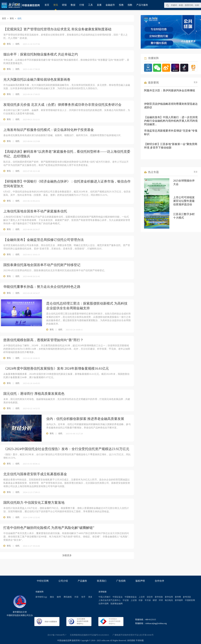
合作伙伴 (159, 581)
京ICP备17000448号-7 (57, 635)
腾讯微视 (68, 597)
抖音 (77, 597)
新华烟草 (179, 600)
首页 (47, 5)
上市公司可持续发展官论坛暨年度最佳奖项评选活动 (184, 201)
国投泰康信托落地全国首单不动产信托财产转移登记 (42, 265)
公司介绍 (63, 581)
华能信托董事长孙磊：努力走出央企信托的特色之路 (42, 287)
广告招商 (121, 581)
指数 (130, 5)
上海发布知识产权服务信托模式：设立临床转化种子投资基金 (49, 130)
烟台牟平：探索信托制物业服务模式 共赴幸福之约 (41, 54)
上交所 (142, 597)
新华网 (178, 597)
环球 (161, 600)
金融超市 (110, 5)
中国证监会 (118, 597)
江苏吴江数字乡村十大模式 (184, 216)
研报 (64, 5)
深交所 (150, 597)
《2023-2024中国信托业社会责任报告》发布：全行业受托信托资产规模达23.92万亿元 (66, 449)
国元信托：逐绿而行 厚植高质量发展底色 (34, 394)
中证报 (126, 600)
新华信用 (169, 597)
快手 (83, 597)
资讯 (56, 5)
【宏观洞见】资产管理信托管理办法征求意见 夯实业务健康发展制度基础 (57, 29)
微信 (52, 597)
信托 (17, 44)
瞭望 (155, 600)
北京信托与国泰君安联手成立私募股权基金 (35, 474)
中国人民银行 (105, 597)
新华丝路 (159, 597)
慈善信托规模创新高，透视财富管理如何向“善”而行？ (43, 340)
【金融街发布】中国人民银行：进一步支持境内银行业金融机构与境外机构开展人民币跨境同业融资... (171, 121)
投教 (121, 5)
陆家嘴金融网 (117, 604)
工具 (90, 5)
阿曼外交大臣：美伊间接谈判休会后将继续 (170, 90)
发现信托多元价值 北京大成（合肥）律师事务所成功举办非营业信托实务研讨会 (62, 105)
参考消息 (187, 597)
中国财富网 (190, 600)
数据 (73, 5)
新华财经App (41, 597)
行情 (82, 5)
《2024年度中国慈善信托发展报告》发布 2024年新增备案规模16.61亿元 (56, 368)
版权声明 (140, 581)
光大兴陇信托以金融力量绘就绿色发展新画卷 (37, 79)
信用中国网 (104, 604)
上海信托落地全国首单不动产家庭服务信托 (35, 211)
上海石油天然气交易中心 (110, 600)
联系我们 (102, 581)
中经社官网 (43, 581)
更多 (196, 82)
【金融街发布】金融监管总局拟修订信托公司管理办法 (44, 240)
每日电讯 (169, 600)
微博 (59, 597)
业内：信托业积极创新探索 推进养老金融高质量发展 (85, 419)
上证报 (134, 600)
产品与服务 (142, 5)
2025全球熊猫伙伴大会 (184, 182)
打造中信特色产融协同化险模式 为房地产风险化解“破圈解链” (49, 528)
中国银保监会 (131, 597)
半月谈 (148, 600)
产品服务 (82, 581)
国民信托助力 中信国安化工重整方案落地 (34, 503)
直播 (99, 5)
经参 (141, 600)
